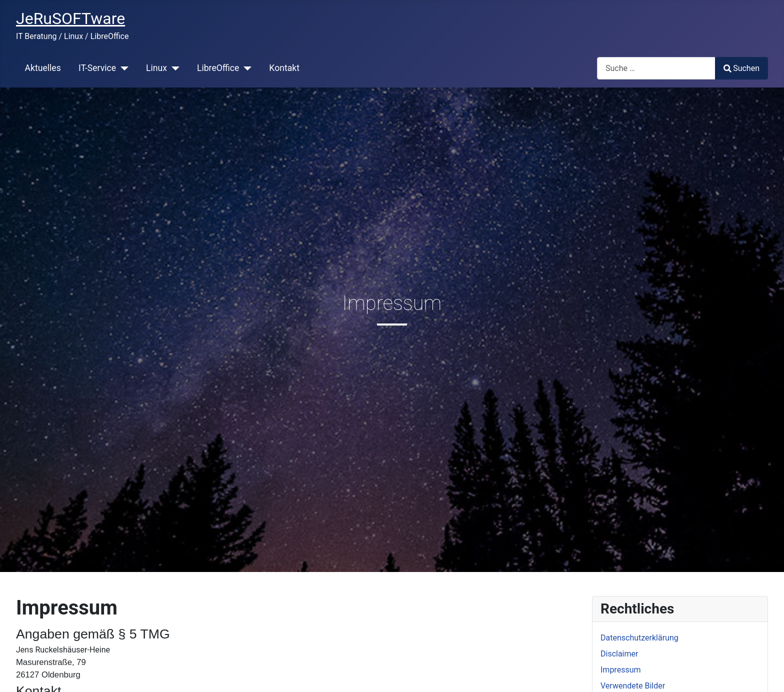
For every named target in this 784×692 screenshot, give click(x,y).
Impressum (621, 670)
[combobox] (656, 68)
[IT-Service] (122, 68)
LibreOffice (218, 68)
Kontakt (284, 68)
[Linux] (173, 68)
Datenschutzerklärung (639, 638)
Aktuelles (43, 68)
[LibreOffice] (245, 68)
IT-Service (97, 68)
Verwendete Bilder (633, 686)
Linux (156, 68)
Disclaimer (619, 654)
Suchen (741, 68)
